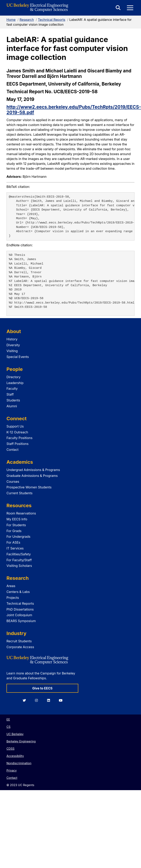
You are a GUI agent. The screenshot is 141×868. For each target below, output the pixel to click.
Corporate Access (20, 647)
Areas (11, 586)
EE (8, 719)
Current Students (20, 493)
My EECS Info (17, 519)
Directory (14, 377)
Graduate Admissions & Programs (32, 476)
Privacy (12, 770)
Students (13, 400)
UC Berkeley (15, 734)
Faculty (12, 388)
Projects (13, 598)
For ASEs (13, 542)
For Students (16, 525)
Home (11, 20)
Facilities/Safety (19, 554)
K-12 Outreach (17, 432)
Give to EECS (42, 688)
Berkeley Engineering (21, 741)
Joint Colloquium (19, 615)
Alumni (12, 406)
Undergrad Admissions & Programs (33, 470)
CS (8, 727)
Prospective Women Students (29, 487)
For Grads (14, 531)
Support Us (15, 426)
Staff (10, 394)
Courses (13, 482)
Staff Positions (17, 444)
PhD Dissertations (20, 609)
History (12, 339)
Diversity (13, 345)
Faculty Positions (19, 438)
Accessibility (15, 756)
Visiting (12, 351)
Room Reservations (21, 513)
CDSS (10, 749)
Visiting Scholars (19, 566)
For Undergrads (18, 537)
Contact (12, 450)
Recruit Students (19, 641)
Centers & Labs (18, 592)
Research (27, 20)
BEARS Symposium (21, 621)
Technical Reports (52, 20)
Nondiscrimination (19, 763)
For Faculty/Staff (19, 560)
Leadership (15, 383)
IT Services (15, 548)
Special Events (18, 357)
